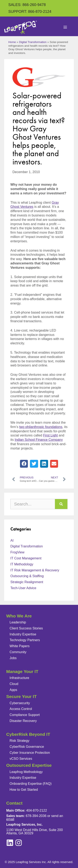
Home (12, 42)
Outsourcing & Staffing (27, 576)
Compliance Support (25, 715)
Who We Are (19, 616)
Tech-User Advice (23, 588)
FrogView (17, 552)
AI (12, 540)
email (10, 819)
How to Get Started (24, 790)
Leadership (18, 622)
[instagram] (10, 843)
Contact (14, 803)
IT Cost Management (26, 558)
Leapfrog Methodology (26, 772)
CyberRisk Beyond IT (28, 734)
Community (18, 652)
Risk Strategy (19, 741)
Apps (13, 690)
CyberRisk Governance (27, 747)
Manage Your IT (22, 671)
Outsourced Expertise (29, 765)
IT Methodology (22, 564)
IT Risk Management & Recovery (35, 570)
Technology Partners (25, 640)
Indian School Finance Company (39, 440)
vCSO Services (21, 759)
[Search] (61, 504)
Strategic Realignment (27, 582)
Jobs (13, 658)
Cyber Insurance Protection (30, 753)
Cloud (14, 684)
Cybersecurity (20, 703)
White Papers (20, 646)
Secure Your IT (21, 696)
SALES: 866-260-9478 (27, 5)
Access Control (21, 709)
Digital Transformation (33, 42)
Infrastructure (19, 678)
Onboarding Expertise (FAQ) (31, 784)
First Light (50, 435)
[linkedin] (19, 843)
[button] (24, 464)
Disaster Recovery (23, 721)
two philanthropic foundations (41, 427)
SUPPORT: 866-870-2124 (30, 12)
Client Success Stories (26, 628)
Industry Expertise (23, 634)
